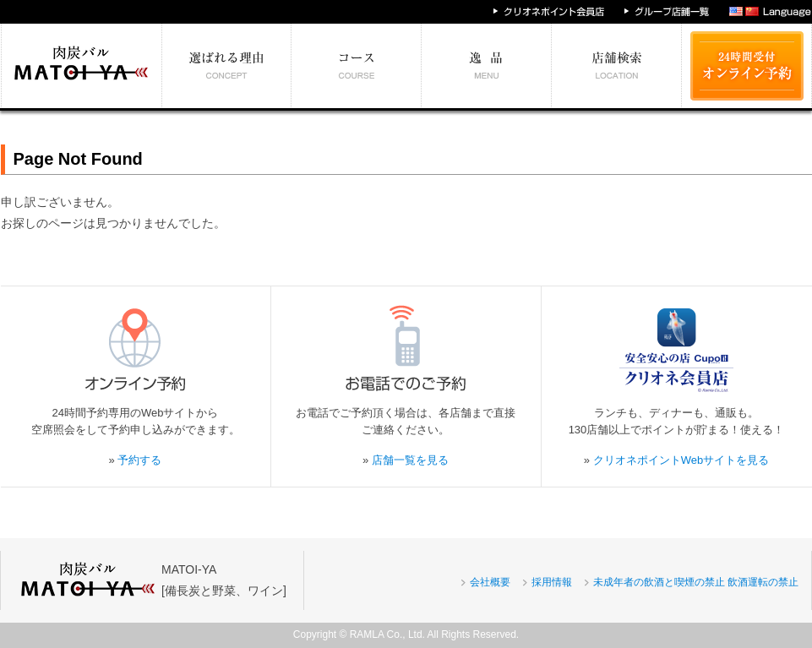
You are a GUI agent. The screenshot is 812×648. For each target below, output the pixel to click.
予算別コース (357, 66)
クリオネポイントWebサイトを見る (681, 460)
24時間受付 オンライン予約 (747, 66)
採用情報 (552, 582)
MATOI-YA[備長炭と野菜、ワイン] (224, 580)
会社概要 (490, 582)
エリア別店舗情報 (617, 66)
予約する (139, 460)
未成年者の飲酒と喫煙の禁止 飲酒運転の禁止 (696, 582)
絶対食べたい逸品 (487, 66)
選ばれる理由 (227, 66)
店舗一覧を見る (410, 460)
